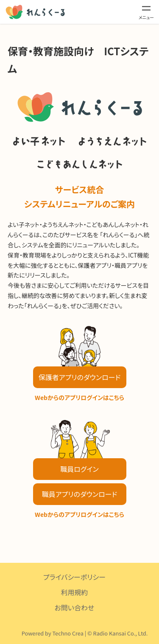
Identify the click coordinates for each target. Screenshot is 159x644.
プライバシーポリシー (74, 577)
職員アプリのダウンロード (79, 494)
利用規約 (74, 592)
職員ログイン (79, 469)
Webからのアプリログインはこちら (79, 397)
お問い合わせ (75, 607)
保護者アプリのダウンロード (79, 377)
